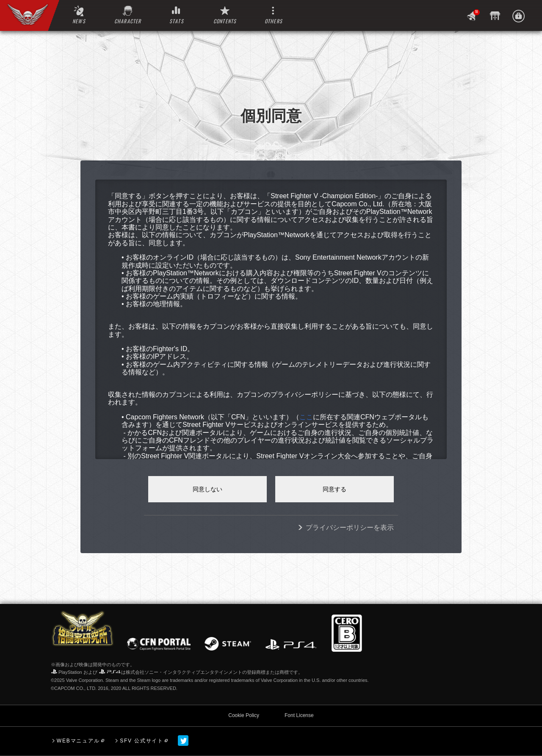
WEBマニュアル (78, 741)
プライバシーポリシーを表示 (350, 528)
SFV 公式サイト (142, 741)
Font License (299, 715)
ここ (306, 417)
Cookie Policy (244, 715)
